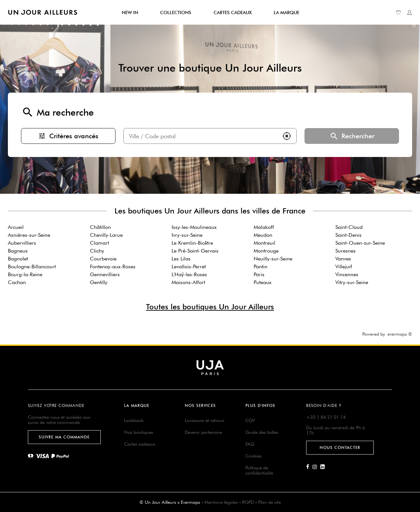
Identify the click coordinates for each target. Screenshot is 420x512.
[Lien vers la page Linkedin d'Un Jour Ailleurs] (324, 467)
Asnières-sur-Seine (29, 235)
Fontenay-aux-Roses (113, 267)
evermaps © (400, 334)
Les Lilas (181, 259)
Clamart (99, 243)
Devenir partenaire (203, 432)
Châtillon (100, 227)
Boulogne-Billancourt (32, 267)
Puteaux (262, 282)
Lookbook (134, 420)
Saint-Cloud (349, 227)
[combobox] (200, 136)
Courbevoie (103, 259)
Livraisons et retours (205, 420)
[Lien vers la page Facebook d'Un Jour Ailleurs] (309, 467)
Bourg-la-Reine (25, 274)
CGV (250, 420)
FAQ (250, 444)
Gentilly (99, 282)
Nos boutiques (139, 432)
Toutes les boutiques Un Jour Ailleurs (210, 307)
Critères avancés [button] (68, 136)
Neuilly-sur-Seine (273, 259)
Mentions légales (221, 502)
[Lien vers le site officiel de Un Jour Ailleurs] (43, 12)
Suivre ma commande (64, 437)
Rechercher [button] (352, 136)
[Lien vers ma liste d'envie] (398, 12)
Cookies (253, 456)
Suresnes (346, 251)
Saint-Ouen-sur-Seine (360, 243)
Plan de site (270, 502)
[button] (287, 136)
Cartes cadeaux (140, 444)
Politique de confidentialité (259, 470)
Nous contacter (340, 447)
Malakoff (264, 227)
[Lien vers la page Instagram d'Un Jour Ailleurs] (316, 467)
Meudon (263, 235)
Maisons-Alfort (188, 282)
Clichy (97, 251)
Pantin (261, 267)
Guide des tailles (262, 432)
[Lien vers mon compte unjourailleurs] (409, 12)
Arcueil (16, 227)
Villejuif (344, 267)
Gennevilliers (105, 274)
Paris (259, 274)
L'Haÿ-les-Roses (189, 274)
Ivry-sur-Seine (187, 235)
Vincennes (347, 274)
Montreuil (264, 243)
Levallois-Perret (189, 267)
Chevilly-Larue (106, 235)
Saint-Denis (348, 235)
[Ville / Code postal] (200, 136)
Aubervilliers (22, 243)
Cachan (17, 282)
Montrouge (266, 251)
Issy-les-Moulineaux (194, 227)
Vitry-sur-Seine (352, 282)
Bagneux (18, 251)
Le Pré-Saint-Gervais (195, 251)
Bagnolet (18, 259)
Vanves (343, 259)
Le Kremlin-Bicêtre (192, 243)
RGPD (248, 502)
